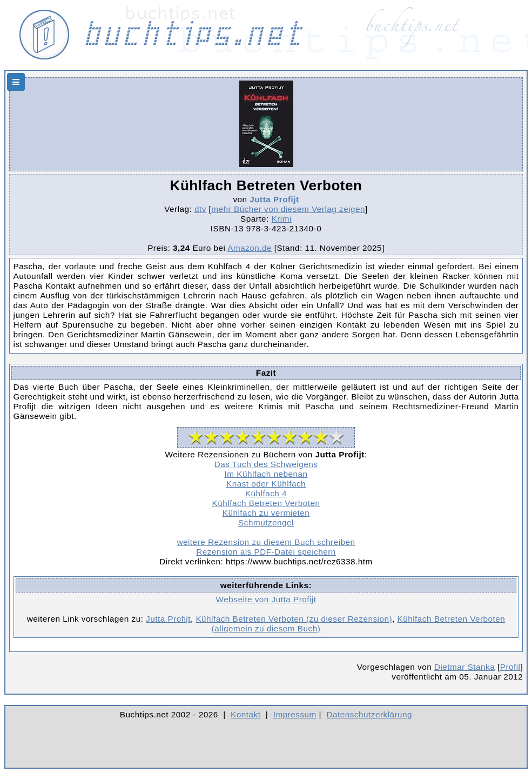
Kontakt (245, 714)
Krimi (282, 219)
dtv (200, 209)
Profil (510, 667)
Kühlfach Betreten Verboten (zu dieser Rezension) (294, 619)
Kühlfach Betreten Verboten (266, 503)
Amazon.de (250, 248)
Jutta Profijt (274, 199)
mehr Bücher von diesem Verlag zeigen (288, 209)
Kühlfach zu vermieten (266, 513)
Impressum (295, 714)
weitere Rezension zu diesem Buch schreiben (266, 542)
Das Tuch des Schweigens (266, 464)
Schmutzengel (266, 522)
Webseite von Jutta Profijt (266, 599)
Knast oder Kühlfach (266, 484)
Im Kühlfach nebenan (266, 474)
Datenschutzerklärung (370, 714)
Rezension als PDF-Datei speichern (266, 552)
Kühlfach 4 (266, 493)
